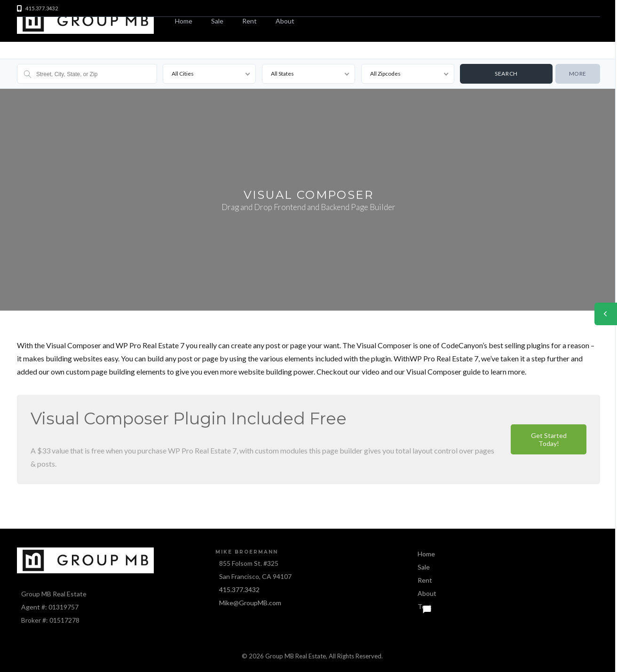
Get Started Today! (549, 439)
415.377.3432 (239, 590)
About (285, 21)
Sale (217, 21)
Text (425, 606)
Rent (249, 21)
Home (184, 21)
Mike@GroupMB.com (250, 603)
